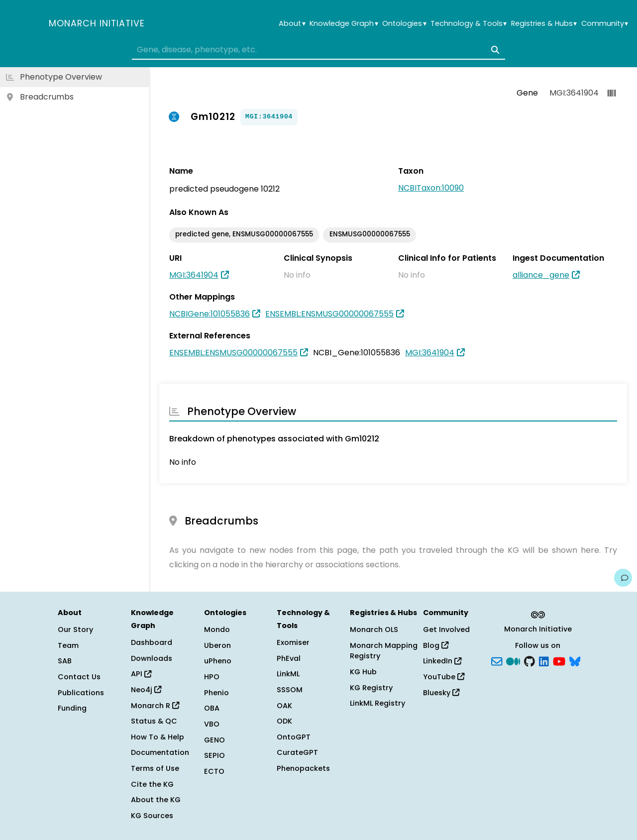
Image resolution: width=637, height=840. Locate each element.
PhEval (289, 658)
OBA (212, 708)
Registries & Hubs (544, 24)
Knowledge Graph (344, 24)
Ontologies (404, 24)
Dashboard (152, 642)
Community (605, 24)
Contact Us (79, 677)
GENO (214, 740)
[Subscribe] (497, 660)
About (292, 24)
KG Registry (371, 688)
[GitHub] (530, 660)
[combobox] (318, 50)
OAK (284, 706)
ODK (284, 721)
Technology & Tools (469, 24)
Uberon (217, 645)
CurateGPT (297, 752)
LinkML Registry (377, 703)
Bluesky (441, 693)
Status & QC (154, 721)
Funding (72, 708)
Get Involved (446, 630)
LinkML (288, 674)
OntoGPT (294, 737)
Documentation (160, 752)
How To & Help (158, 737)
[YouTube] (559, 660)
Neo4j (146, 690)
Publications (81, 693)
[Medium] (513, 660)
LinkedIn (442, 661)
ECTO (214, 771)
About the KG (156, 800)
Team (68, 645)
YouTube (444, 677)
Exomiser (293, 642)
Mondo (217, 630)
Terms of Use (155, 768)
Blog (436, 645)
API (141, 674)
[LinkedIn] (544, 660)
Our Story (75, 630)
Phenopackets (303, 768)
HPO (212, 677)
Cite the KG (152, 784)
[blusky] (575, 660)
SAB (65, 661)
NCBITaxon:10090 (431, 188)
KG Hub (363, 672)
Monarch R (155, 706)
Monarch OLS (374, 630)
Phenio (216, 693)
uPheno (218, 661)
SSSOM (290, 690)
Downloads (152, 658)
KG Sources (152, 816)
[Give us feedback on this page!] (623, 578)
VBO (212, 724)
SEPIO (214, 755)
